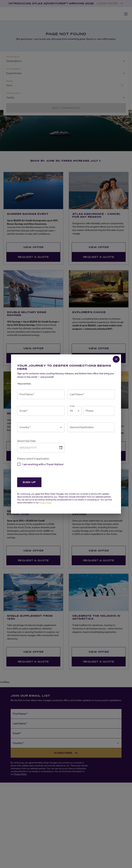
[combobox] (38, 427)
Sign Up (29, 482)
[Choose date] (61, 448)
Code (72, 406)
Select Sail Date (26, 441)
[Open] (61, 427)
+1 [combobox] (71, 411)
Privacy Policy (46, 503)
